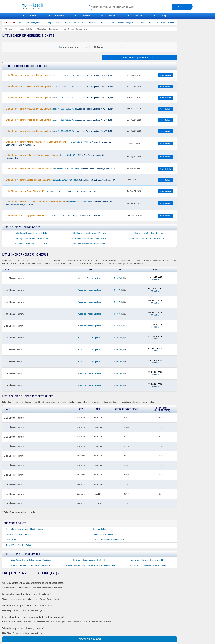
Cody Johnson (57, 22)
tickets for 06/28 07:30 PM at (59, 131)
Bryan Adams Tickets (78, 22)
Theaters (86, 16)
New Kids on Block (101, 22)
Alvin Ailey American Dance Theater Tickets (25, 529)
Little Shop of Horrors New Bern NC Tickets (147, 233)
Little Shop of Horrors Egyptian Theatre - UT (89, 560)
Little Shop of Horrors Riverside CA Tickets (147, 238)
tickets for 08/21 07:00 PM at (51, 191)
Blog (164, 16)
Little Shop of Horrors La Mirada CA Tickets (89, 233)
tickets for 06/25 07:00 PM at (59, 75)
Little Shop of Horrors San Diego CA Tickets (31, 244)
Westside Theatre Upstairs (90, 278)
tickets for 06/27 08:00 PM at (59, 109)
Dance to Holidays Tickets (17, 534)
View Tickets (166, 75)
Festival (138, 16)
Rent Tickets (11, 540)
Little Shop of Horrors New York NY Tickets (31, 238)
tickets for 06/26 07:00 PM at (59, 86)
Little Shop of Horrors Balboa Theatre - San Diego (31, 560)
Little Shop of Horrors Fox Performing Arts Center (31, 565)
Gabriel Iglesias (38, 22)
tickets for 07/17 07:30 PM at (59, 143)
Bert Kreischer (19, 22)
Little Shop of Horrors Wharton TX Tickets (89, 244)
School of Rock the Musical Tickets (109, 540)
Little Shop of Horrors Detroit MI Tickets (31, 233)
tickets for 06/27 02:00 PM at (59, 98)
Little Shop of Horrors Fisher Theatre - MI (147, 560)
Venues (112, 16)
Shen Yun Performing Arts (126, 22)
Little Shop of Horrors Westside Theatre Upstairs (147, 565)
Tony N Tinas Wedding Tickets (19, 545)
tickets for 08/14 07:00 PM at (57, 156)
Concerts (59, 16)
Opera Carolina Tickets (103, 534)
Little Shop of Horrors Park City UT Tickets (89, 238)
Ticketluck (52, 6)
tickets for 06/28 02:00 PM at (59, 120)
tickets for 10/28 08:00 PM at (54, 215)
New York (118, 278)
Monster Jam (149, 22)
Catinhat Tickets (100, 529)
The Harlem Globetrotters (172, 22)
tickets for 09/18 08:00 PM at (59, 203)
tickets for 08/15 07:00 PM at (60, 180)
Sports (33, 16)
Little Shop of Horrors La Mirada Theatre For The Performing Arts (89, 565)
